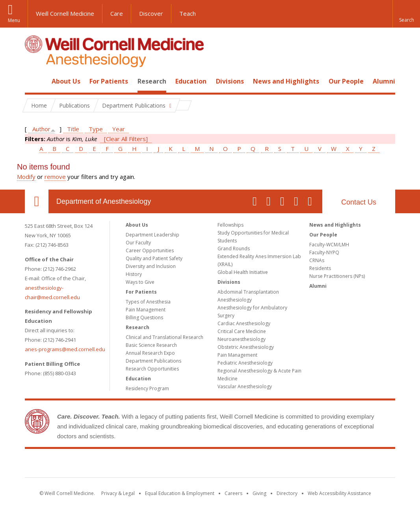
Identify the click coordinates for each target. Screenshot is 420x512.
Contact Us (359, 202)
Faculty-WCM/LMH (329, 245)
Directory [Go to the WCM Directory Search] (287, 493)
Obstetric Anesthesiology (246, 347)
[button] (406, 14)
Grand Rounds (234, 249)
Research (152, 81)
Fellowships (230, 225)
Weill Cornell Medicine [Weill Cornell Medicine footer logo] (210, 465)
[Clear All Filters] (126, 139)
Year (119, 129)
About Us (66, 81)
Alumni (384, 81)
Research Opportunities (152, 369)
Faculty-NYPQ (324, 252)
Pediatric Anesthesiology (245, 363)
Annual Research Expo (150, 353)
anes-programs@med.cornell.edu (65, 349)
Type (96, 129)
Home (33, 81)
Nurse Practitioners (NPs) (337, 276)
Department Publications (153, 361)
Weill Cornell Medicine (65, 13)
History (134, 274)
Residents (320, 268)
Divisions (230, 81)
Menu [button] (14, 20)
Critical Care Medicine (242, 331)
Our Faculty (138, 243)
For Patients (109, 81)
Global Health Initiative (243, 272)
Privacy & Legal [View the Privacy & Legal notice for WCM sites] (118, 493)
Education (191, 81)
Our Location (37, 201)
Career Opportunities (150, 250)
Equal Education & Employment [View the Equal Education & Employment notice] (180, 493)
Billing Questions (144, 317)
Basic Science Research (151, 345)
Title (73, 129)
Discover (151, 13)
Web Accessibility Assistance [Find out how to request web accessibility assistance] (339, 493)
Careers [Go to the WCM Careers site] (233, 493)
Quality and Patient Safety (154, 258)
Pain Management (146, 310)
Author (41, 129)
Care (117, 13)
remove (55, 177)
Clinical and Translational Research (164, 337)
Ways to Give (140, 282)
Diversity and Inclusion (151, 266)
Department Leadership (152, 235)
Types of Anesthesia (148, 302)
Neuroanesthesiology (242, 339)
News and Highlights (286, 81)
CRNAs (317, 260)
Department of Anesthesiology (104, 201)
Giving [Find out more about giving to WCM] (259, 493)
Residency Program (147, 388)
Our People (346, 81)
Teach (188, 13)
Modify (26, 177)
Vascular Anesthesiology (245, 386)
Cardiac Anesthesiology (244, 323)
